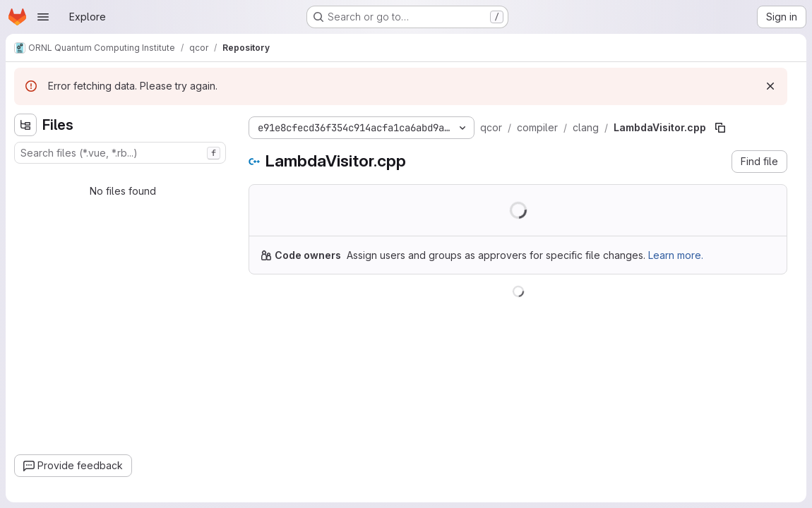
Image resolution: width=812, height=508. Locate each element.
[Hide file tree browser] (25, 125)
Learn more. (676, 255)
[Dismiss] (770, 86)
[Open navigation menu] (43, 17)
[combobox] (120, 153)
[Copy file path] (720, 128)
